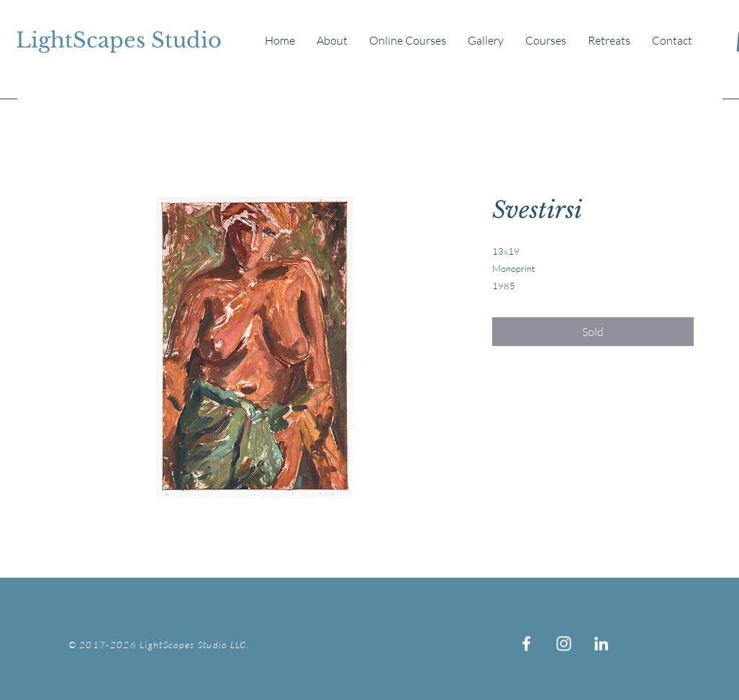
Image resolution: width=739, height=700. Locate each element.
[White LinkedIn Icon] (601, 644)
